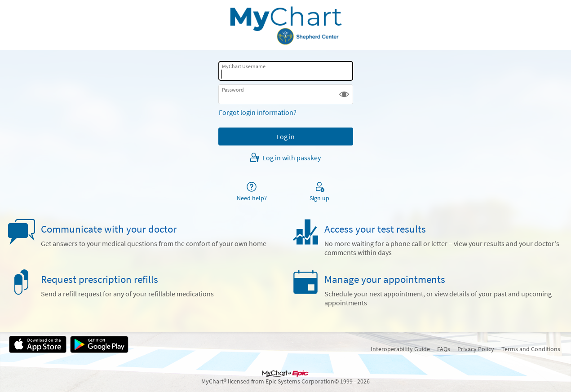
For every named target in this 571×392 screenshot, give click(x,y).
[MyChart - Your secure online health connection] (285, 25)
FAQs (444, 349)
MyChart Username (244, 66)
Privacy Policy (476, 349)
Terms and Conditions (531, 349)
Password (233, 90)
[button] (344, 94)
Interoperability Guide (400, 349)
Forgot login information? (258, 112)
